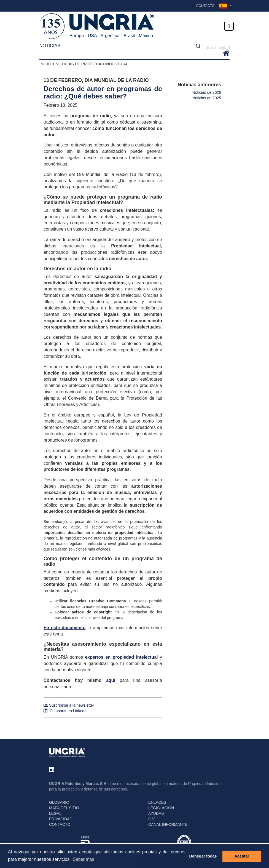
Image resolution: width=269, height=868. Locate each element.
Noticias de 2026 (207, 92)
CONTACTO (60, 824)
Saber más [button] (83, 859)
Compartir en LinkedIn (66, 711)
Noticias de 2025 (207, 98)
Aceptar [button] (242, 856)
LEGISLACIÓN (161, 808)
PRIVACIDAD (61, 819)
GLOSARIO (59, 802)
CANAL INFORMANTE (168, 824)
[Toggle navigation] (229, 26)
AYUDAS (156, 813)
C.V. (152, 819)
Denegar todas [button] (203, 856)
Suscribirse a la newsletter (69, 705)
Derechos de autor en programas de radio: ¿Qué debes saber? (103, 92)
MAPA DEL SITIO (64, 808)
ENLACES (157, 802)
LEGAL (55, 813)
